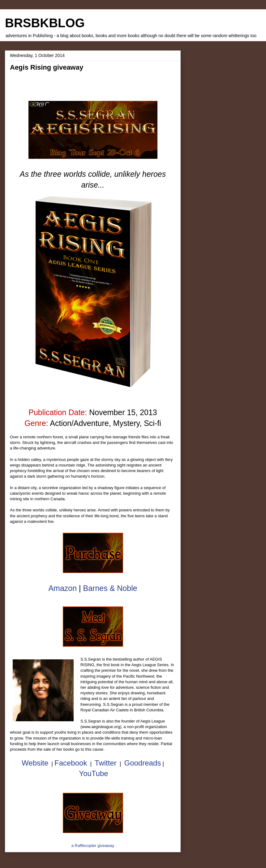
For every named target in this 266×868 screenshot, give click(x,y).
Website (35, 763)
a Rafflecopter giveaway (93, 846)
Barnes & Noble (110, 588)
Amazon (62, 588)
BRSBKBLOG (45, 23)
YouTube (93, 773)
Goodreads (142, 763)
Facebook (71, 763)
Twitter (106, 763)
